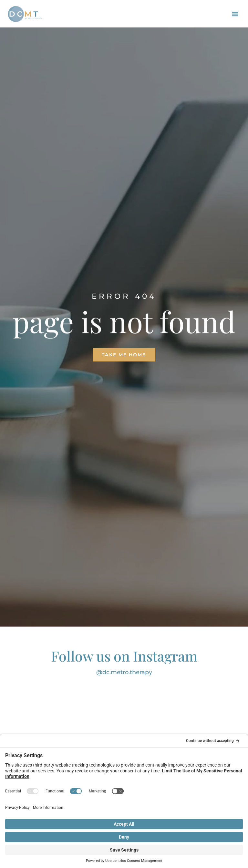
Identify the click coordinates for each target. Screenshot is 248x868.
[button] (235, 14)
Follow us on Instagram (124, 656)
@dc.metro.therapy (124, 672)
